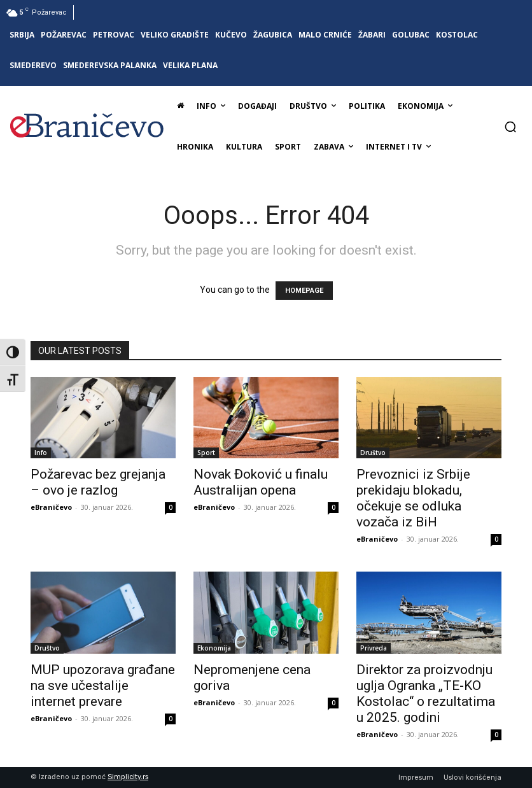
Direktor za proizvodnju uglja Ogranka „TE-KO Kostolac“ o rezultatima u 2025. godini (426, 693)
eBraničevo (51, 507)
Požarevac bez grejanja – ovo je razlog (98, 482)
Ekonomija (214, 648)
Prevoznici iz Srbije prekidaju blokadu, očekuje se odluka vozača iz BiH (413, 498)
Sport (206, 453)
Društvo (373, 453)
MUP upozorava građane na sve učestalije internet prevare (103, 686)
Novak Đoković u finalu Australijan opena (261, 482)
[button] (510, 127)
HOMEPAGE (304, 291)
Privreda (374, 648)
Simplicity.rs (128, 777)
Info (41, 453)
